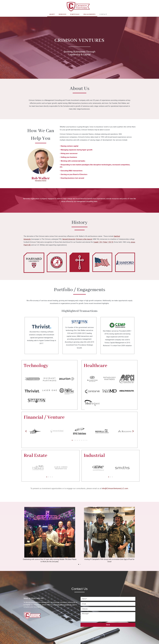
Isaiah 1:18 (98, 242)
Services (62, 14)
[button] (72, 440)
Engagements (89, 14)
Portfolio (75, 14)
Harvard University (69, 239)
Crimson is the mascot (84, 239)
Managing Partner (41, 181)
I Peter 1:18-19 (108, 242)
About (52, 14)
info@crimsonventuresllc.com (65, 605)
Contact (103, 14)
